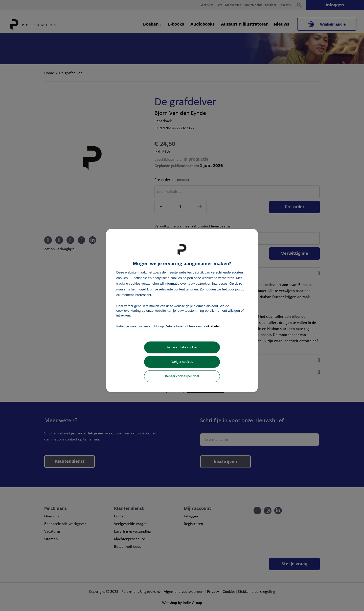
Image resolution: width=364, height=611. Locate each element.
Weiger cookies (182, 362)
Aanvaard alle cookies (182, 347)
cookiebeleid (212, 326)
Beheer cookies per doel (182, 376)
